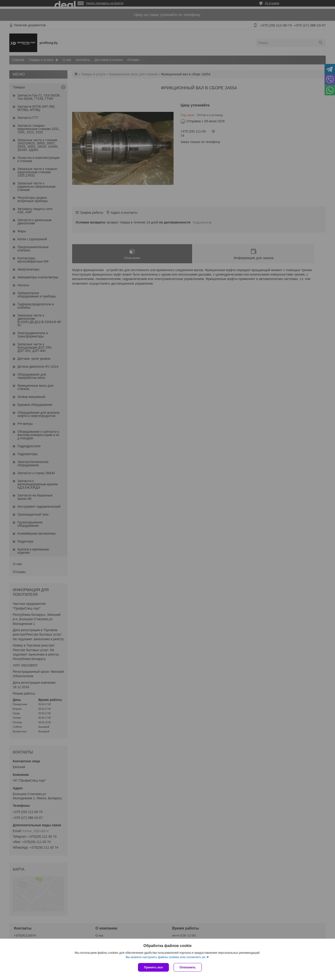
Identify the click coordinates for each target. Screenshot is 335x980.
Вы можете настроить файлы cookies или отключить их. (166, 957)
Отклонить (188, 967)
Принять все (153, 967)
